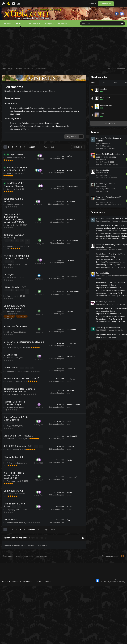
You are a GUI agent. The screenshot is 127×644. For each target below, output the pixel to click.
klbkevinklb (98, 183)
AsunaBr (64, 430)
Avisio (63, 508)
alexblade (65, 220)
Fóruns (22, 35)
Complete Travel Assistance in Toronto (106, 229)
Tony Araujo (12, 532)
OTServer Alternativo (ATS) (104, 215)
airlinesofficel (99, 154)
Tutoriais (36, 34)
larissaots (11, 421)
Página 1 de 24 (50, 157)
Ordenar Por (72, 157)
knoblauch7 (66, 527)
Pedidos (64, 34)
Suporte (50, 34)
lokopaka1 (97, 260)
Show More (104, 133)
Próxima (31, 157)
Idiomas (6, 640)
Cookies (47, 640)
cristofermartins (13, 268)
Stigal (9, 188)
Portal (9, 34)
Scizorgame (66, 306)
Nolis (9, 434)
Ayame (64, 579)
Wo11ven (10, 395)
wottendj (64, 492)
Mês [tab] (99, 93)
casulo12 (98, 99)
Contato (38, 640)
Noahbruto (65, 241)
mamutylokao (66, 264)
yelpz (9, 307)
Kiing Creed (99, 107)
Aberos (10, 328)
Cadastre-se (106, 4)
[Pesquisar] (93, 34)
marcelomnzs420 (68, 322)
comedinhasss (100, 116)
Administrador (12, 449)
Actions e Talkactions (102, 188)
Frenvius (10, 222)
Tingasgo (10, 569)
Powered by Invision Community (113, 640)
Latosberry (98, 314)
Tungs (9, 294)
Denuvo (96, 210)
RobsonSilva (12, 408)
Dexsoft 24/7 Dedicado (100, 194)
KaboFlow (65, 184)
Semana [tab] (88, 93)
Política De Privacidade (22, 640)
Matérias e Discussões (103, 175)
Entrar (92, 4)
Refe (9, 206)
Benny (9, 170)
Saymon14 (11, 247)
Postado (113, 231)
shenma (96, 170)
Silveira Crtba (66, 202)
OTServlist (98, 202)
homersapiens (99, 286)
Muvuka (96, 197)
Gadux (64, 466)
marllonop (65, 418)
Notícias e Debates (101, 159)
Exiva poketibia (96, 181)
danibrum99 (66, 480)
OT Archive (11, 384)
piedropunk (65, 366)
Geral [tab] (120, 93)
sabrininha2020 (67, 447)
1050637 (97, 340)
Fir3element (11, 509)
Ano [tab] (109, 93)
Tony (96, 124)
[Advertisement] (63, 56)
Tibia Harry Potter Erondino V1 (102, 207)
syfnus (64, 167)
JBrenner (65, 287)
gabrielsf (10, 346)
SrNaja (9, 369)
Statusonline (12, 483)
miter (9, 496)
